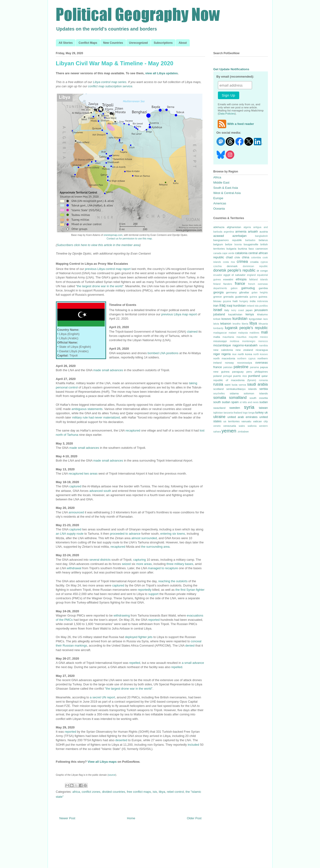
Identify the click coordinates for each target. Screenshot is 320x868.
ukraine (219, 417)
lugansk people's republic (246, 328)
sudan (264, 402)
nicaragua (262, 350)
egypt (227, 275)
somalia (220, 398)
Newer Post (67, 818)
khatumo (263, 314)
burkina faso (246, 249)
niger (217, 354)
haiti (235, 301)
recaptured (133, 430)
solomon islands (256, 393)
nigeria (226, 354)
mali (264, 332)
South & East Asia (226, 188)
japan (249, 310)
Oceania (219, 209)
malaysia (243, 333)
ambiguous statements (87, 409)
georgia (219, 292)
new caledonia (223, 350)
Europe (218, 198)
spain (235, 402)
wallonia (252, 426)
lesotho (237, 324)
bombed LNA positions (163, 353)
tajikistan (218, 413)
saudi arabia (258, 384)
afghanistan (234, 227)
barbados (250, 240)
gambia (263, 288)
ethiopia (241, 279)
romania (263, 380)
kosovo (226, 319)
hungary (244, 301)
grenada (228, 297)
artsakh (253, 231)
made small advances (108, 370)
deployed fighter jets (139, 637)
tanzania (228, 413)
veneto (217, 426)
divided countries (114, 792)
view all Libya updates (161, 73)
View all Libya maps (102, 762)
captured (75, 486)
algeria (247, 227)
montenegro (249, 341)
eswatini (228, 279)
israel (218, 310)
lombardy (219, 328)
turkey (259, 412)
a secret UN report (102, 697)
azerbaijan (239, 236)
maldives (254, 333)
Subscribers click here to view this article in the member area (98, 245)
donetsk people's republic (234, 270)
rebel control (176, 792)
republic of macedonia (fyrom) (235, 380)
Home (131, 818)
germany (231, 292)
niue (234, 354)
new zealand (244, 350)
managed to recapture (163, 568)
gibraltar (244, 292)
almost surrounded (144, 538)
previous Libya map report (179, 314)
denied (190, 645)
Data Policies (227, 113)
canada (217, 253)
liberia (245, 324)
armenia (241, 231)
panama (254, 367)
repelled (135, 663)
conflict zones (91, 792)
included (193, 745)
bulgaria (231, 249)
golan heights (260, 293)
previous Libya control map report (108, 269)
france (240, 284)
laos (265, 319)
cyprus (264, 262)
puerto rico (240, 376)
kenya (250, 314)
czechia (218, 266)
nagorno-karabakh (245, 345)
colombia (256, 258)
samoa (242, 385)
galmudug (248, 288)
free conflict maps (139, 792)
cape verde (228, 253)
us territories (232, 421)
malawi (232, 333)
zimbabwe (243, 432)
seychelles (219, 394)
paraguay (238, 372)
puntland (254, 376)
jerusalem (261, 310)
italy (227, 310)
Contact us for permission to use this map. (130, 239)
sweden (235, 408)
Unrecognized (138, 43)
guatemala (242, 297)
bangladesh (261, 236)
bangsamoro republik (228, 240)
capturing (139, 560)
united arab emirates (242, 417)
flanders (228, 284)
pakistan (228, 367)
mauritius (241, 337)
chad (229, 257)
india (253, 301)
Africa (217, 177)
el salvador (239, 275)
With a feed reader (235, 124)
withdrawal (74, 568)
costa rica (229, 262)
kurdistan (240, 319)
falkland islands (259, 280)
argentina (229, 232)
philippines (261, 372)
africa (76, 792)
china (246, 257)
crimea (242, 262)
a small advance (193, 663)
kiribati (217, 319)
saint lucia (231, 385)
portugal (227, 376)
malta (217, 337)
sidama (234, 393)
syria (249, 407)
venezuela (230, 426)
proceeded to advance (125, 534)
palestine (241, 367)
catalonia (241, 253)
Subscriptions (163, 43)
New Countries (113, 43)
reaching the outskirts (173, 581)
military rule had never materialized (96, 417)
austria (264, 231)
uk (266, 412)
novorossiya (244, 363)
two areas (91, 474)
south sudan (222, 402)
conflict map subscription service (110, 86)
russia (218, 384)
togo (245, 413)
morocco (263, 341)
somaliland (238, 398)
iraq (222, 305)
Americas (220, 203)
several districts (100, 560)
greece (218, 297)
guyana (227, 301)
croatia (254, 262)
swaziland (219, 408)
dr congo (262, 271)
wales (242, 426)
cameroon (262, 249)
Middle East (221, 183)
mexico (264, 337)
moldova (234, 341)
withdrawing (122, 615)
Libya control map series (110, 82)
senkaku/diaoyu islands (241, 389)
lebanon (226, 324)
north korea (245, 354)
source (112, 775)
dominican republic (255, 266)
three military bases (180, 564)
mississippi (220, 341)
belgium (218, 244)
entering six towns (173, 534)
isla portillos (261, 306)
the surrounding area (155, 547)
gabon (234, 288)
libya (162, 792)
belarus (263, 240)
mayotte (253, 337)
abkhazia (219, 227)
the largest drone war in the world (100, 286)
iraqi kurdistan (236, 306)
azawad (219, 236)
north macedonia (224, 358)
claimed (192, 332)
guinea (253, 297)
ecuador (218, 275)
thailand (238, 413)
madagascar (220, 333)
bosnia (238, 245)
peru (249, 372)
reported (154, 620)
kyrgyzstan (256, 319)
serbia (264, 389)
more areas (144, 564)
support (153, 594)
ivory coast (238, 310)
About (183, 43)
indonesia (263, 301)
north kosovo (260, 354)
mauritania (228, 337)
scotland (219, 389)
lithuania (263, 324)
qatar (265, 376)
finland (217, 284)
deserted (121, 740)
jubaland (219, 314)
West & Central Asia (227, 193)
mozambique (222, 345)
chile (237, 257)
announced (76, 512)
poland (218, 376)
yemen (229, 431)
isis (155, 792)
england (251, 275)
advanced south (100, 491)
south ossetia (259, 398)
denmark (232, 266)
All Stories (66, 43)
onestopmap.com (113, 235)
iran (216, 306)
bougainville (251, 244)
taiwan (263, 408)
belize (229, 244)
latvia (216, 324)
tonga (252, 413)
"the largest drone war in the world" (128, 689)
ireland (250, 306)
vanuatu (246, 421)
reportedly (145, 590)
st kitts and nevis (249, 402)
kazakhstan (235, 314)
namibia (263, 346)
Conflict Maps (88, 43)
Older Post (194, 818)
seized (126, 564)
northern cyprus (246, 359)
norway (230, 363)
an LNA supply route (70, 534)
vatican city (260, 421)
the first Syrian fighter (190, 590)
